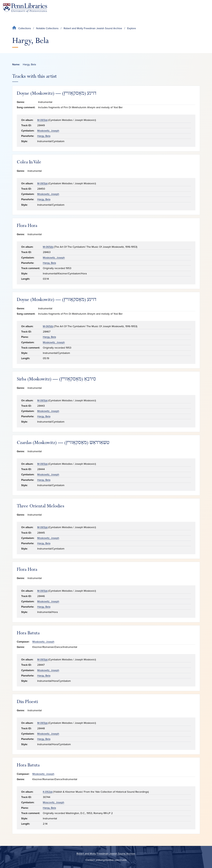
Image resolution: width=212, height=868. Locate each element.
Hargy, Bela (44, 136)
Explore (132, 28)
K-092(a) (48, 792)
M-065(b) (48, 247)
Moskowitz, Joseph (48, 131)
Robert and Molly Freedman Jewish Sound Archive (93, 28)
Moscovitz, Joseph (54, 802)
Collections (25, 28)
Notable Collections (47, 28)
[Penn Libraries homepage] (25, 8)
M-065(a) (42, 120)
